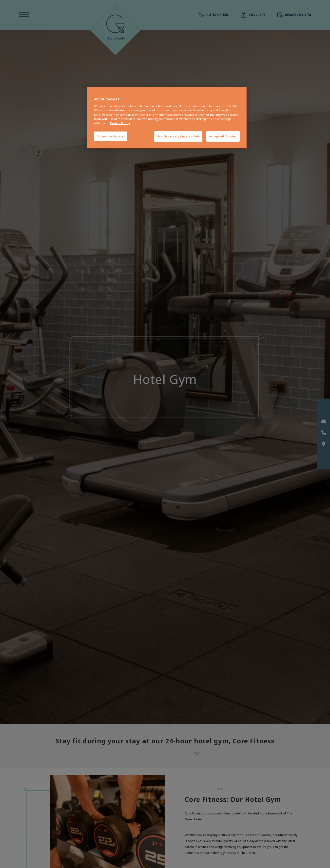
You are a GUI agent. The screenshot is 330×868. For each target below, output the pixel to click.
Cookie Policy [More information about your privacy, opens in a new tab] (120, 123)
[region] (167, 118)
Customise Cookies (111, 136)
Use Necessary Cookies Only (178, 136)
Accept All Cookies (223, 136)
